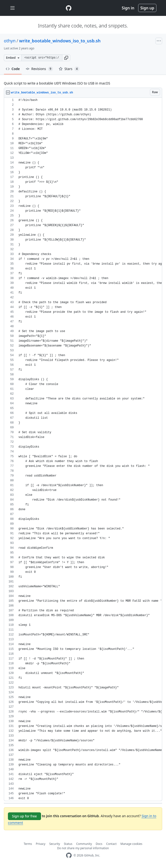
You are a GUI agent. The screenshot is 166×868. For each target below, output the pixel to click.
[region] (83, 449)
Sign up (147, 8)
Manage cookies (131, 844)
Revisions (39, 69)
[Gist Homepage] (69, 8)
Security (55, 844)
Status (68, 844)
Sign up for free (24, 816)
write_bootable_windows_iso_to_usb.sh (60, 41)
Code (13, 69)
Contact (111, 844)
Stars (69, 69)
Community (84, 844)
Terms (28, 844)
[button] (66, 58)
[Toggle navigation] (12, 8)
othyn (10, 41)
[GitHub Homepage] (69, 855)
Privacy (41, 844)
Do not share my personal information (83, 848)
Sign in (128, 8)
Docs (99, 844)
